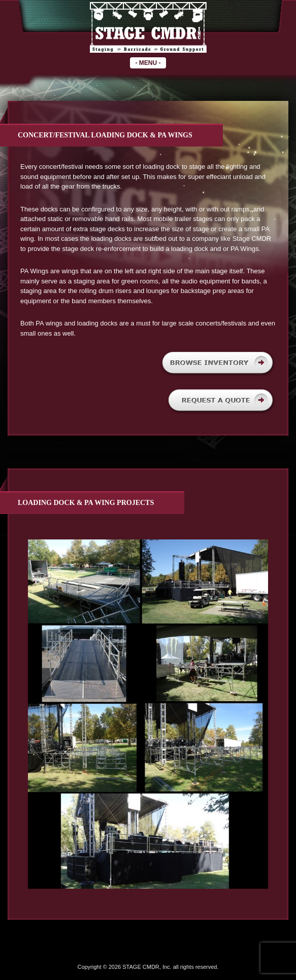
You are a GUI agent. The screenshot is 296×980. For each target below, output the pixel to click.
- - (148, 63)
